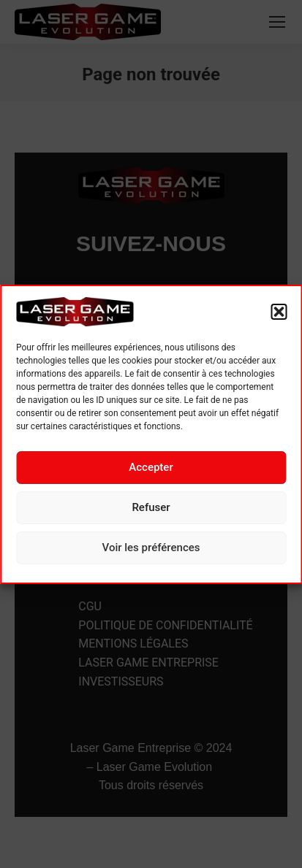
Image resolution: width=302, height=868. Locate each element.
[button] (279, 312)
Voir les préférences (151, 548)
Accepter (151, 467)
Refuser (151, 507)
